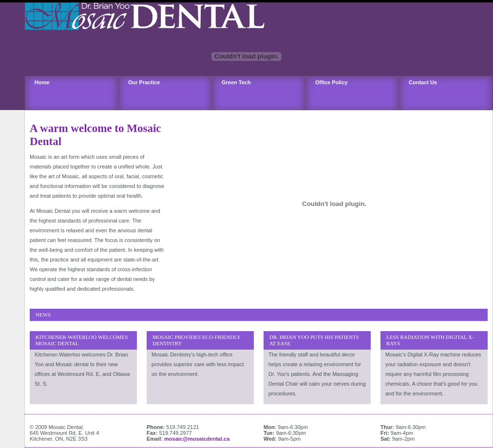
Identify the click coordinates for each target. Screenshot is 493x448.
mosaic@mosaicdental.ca (197, 439)
